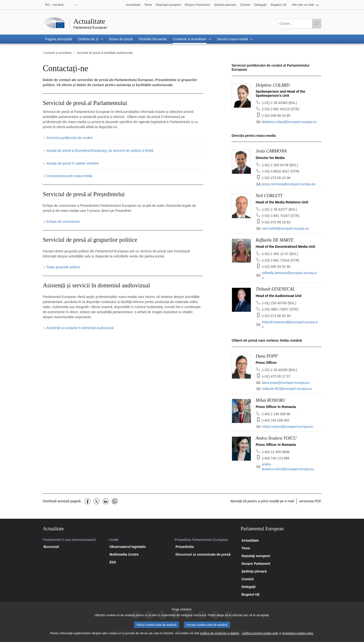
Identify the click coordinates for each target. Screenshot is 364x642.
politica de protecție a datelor (220, 636)
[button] (305, 5)
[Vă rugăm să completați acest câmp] (299, 24)
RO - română (54, 5)
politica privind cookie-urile (260, 636)
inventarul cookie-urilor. (298, 636)
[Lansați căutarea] (317, 24)
